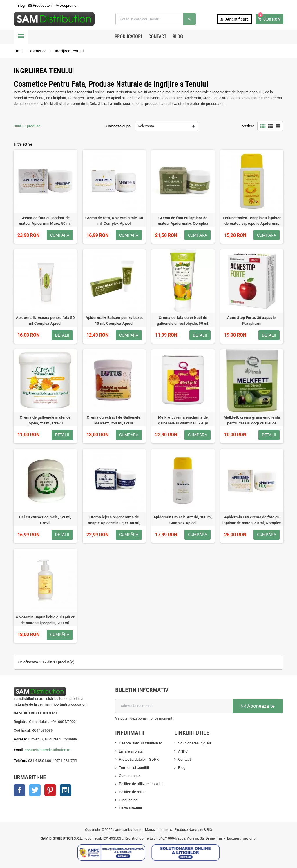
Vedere (248, 126)
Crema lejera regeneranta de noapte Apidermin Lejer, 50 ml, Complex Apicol (114, 523)
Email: (19, 750)
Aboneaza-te (258, 706)
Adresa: (21, 739)
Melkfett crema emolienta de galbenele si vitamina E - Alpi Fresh (183, 423)
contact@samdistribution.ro (47, 750)
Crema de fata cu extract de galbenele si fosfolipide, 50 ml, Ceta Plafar (183, 323)
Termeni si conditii (134, 768)
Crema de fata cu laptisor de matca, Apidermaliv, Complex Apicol (183, 224)
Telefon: (20, 761)
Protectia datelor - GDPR (139, 759)
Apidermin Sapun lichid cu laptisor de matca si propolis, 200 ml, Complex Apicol (45, 623)
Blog (19, 5)
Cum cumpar (129, 776)
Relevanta (146, 126)
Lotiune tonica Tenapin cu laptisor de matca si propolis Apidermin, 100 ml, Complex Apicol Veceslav (252, 224)
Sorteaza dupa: (119, 126)
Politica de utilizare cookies (141, 784)
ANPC (183, 751)
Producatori (40, 5)
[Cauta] (155, 19)
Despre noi (66, 5)
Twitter (35, 790)
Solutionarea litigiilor (195, 743)
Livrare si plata (131, 751)
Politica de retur (132, 792)
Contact (157, 37)
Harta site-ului (130, 808)
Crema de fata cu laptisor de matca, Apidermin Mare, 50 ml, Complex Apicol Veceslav (45, 224)
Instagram (66, 790)
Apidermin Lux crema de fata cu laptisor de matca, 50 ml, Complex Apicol (252, 523)
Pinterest (50, 790)
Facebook (19, 790)
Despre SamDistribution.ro (141, 743)
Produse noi (129, 800)
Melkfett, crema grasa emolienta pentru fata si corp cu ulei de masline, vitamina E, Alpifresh (252, 423)
